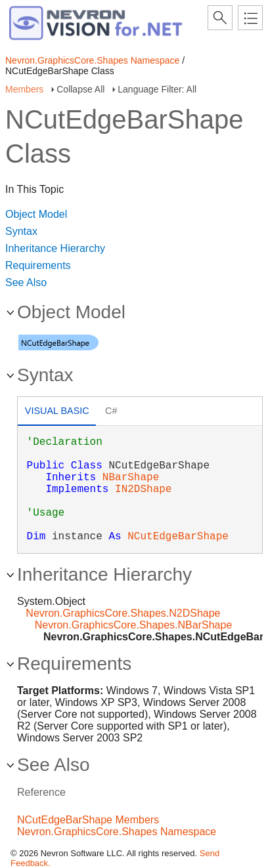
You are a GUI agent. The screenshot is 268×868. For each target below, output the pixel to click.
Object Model (36, 214)
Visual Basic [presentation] (57, 411)
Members (24, 89)
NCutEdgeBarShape (178, 537)
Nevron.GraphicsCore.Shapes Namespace (92, 60)
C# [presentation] (111, 411)
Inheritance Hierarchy (55, 248)
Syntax (21, 231)
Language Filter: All (157, 89)
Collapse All (80, 89)
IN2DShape (143, 489)
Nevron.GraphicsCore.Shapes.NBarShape (134, 625)
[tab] (57, 412)
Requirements (38, 265)
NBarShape (131, 478)
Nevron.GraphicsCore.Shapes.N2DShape (123, 613)
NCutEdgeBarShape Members (88, 820)
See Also (26, 282)
